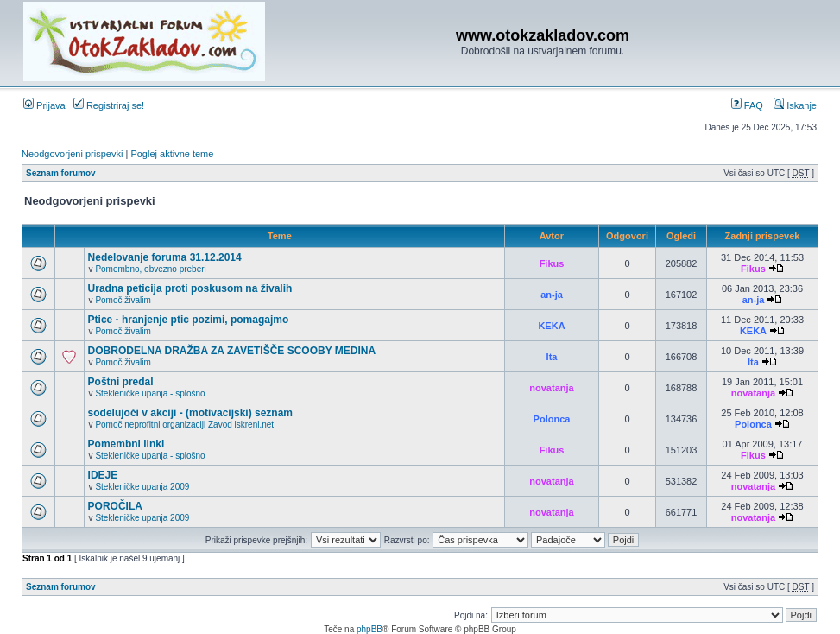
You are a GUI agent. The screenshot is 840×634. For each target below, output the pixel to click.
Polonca (552, 419)
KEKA (551, 326)
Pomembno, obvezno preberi (150, 269)
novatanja (551, 388)
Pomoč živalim (123, 300)
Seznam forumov (61, 173)
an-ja (552, 295)
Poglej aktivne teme (172, 154)
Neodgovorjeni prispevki (72, 154)
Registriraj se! (109, 105)
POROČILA (115, 506)
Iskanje (795, 105)
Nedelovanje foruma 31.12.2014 (165, 257)
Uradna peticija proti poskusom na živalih (190, 288)
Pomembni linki (126, 444)
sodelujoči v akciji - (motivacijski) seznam (190, 413)
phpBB (369, 629)
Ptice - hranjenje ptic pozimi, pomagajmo (189, 320)
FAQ (747, 105)
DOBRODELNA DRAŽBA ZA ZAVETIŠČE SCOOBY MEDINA (232, 351)
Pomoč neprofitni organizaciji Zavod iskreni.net (184, 425)
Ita (552, 357)
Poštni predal (121, 382)
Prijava (44, 105)
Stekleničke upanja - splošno (150, 393)
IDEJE (103, 475)
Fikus (552, 263)
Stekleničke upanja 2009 (142, 487)
